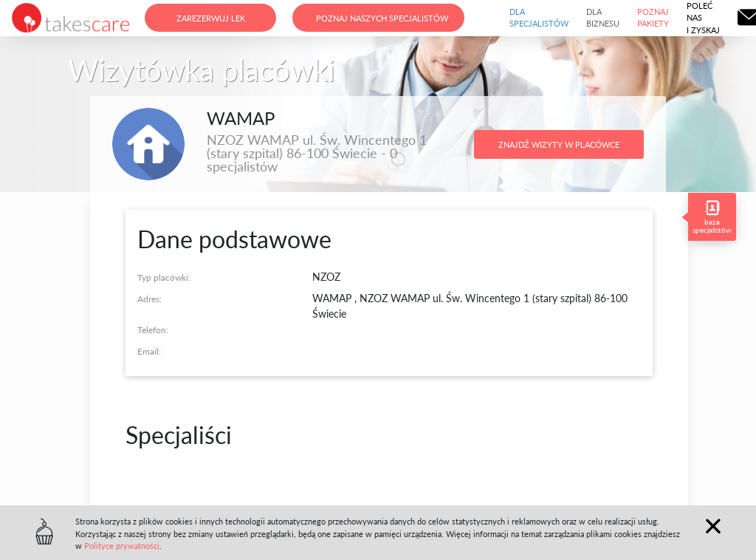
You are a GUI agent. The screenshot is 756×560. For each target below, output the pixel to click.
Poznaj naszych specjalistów (382, 18)
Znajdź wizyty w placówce (559, 144)
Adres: (150, 299)
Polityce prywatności (122, 546)
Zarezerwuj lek (211, 18)
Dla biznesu (603, 18)
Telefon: (153, 330)
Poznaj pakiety (653, 18)
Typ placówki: (164, 277)
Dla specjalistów (539, 18)
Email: (149, 351)
